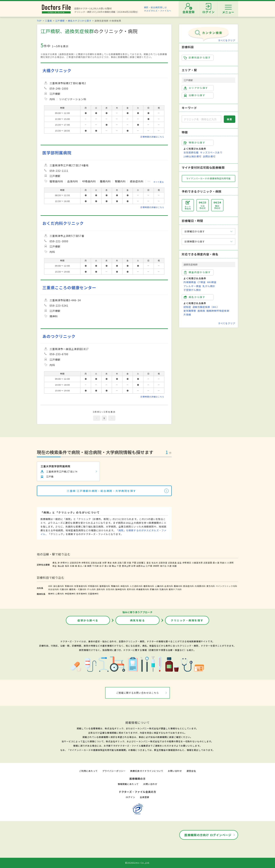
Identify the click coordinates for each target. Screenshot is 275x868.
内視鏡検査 (190, 282)
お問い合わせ (175, 771)
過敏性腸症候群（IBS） (206, 307)
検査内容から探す (197, 272)
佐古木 (155, 563)
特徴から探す (194, 143)
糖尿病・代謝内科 (78, 589)
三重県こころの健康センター (69, 288)
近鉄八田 (122, 563)
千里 (119, 566)
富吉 (149, 563)
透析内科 (101, 589)
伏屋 (129, 563)
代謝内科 (64, 589)
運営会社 (191, 771)
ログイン (130, 797)
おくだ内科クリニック (63, 223)
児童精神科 (93, 594)
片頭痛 (187, 314)
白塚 (133, 566)
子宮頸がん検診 (192, 290)
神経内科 (125, 586)
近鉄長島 (172, 563)
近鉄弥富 (163, 563)
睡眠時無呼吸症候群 (218, 311)
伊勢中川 (65, 563)
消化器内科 (59, 586)
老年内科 (131, 589)
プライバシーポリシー (114, 771)
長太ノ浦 (82, 566)
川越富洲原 (197, 563)
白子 (102, 566)
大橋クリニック (57, 70)
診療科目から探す (197, 58)
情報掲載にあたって (128, 784)
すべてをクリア (227, 40)
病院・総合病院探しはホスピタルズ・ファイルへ (158, 9)
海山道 (61, 566)
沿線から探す (194, 95)
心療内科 (60, 594)
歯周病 (201, 311)
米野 (104, 563)
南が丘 (163, 566)
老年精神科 (82, 594)
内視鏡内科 (200, 586)
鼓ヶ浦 (108, 566)
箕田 (89, 566)
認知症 (187, 307)
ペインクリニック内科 (226, 586)
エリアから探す (196, 88)
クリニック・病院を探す (187, 620)
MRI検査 (212, 282)
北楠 (72, 566)
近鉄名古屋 (96, 563)
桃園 (175, 566)
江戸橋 (149, 566)
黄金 (110, 563)
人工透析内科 (136, 586)
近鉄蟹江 (141, 563)
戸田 (134, 563)
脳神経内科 (121, 589)
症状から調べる (88, 620)
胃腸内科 (69, 586)
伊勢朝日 (187, 563)
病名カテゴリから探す (80, 21)
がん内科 (91, 589)
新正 (55, 566)
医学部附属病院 (57, 153)
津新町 (156, 566)
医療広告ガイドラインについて (147, 771)
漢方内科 (211, 586)
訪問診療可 (209, 156)
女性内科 (110, 589)
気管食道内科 (81, 586)
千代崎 (95, 566)
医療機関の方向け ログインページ (208, 835)
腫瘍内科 (178, 586)
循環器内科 (105, 586)
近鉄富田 (208, 563)
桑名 (55, 563)
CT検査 (202, 282)
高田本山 (141, 566)
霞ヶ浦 (216, 563)
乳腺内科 (164, 589)
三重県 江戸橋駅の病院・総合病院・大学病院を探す (101, 491)
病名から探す (194, 297)
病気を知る (138, 620)
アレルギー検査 (192, 286)
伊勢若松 (86, 563)
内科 (50, 586)
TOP (39, 21)
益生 (180, 563)
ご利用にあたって (88, 771)
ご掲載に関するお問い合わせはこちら (138, 693)
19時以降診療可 (192, 156)
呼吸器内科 (93, 586)
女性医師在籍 (191, 152)
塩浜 (67, 566)
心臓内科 (159, 586)
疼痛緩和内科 (143, 589)
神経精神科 (70, 594)
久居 (169, 566)
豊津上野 (126, 566)
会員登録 (145, 797)
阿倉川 (223, 563)
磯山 (114, 566)
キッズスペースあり (211, 152)
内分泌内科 (54, 589)
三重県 (48, 21)
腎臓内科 (115, 586)
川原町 (230, 563)
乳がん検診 (209, 286)
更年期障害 (190, 311)
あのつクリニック (59, 336)
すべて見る (159, 182)
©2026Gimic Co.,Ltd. (137, 863)
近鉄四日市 (75, 563)
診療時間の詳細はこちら (152, 137)
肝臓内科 (154, 589)
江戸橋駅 (60, 21)
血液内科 (169, 586)
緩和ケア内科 (175, 589)
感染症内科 (189, 586)
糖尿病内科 (149, 586)
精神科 (51, 594)
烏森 (115, 563)
